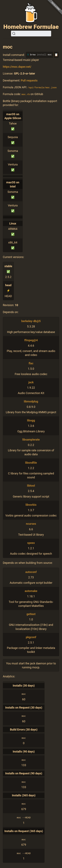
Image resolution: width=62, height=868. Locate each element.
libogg (31, 420)
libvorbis (31, 505)
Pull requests (29, 80)
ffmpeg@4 (31, 340)
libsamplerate (31, 439)
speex (31, 543)
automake (31, 591)
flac (31, 363)
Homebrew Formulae (31, 27)
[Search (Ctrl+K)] (31, 34)
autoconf (31, 572)
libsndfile (31, 462)
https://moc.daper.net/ (17, 67)
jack (31, 382)
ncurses (31, 524)
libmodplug (31, 401)
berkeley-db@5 (31, 321)
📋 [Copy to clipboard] (56, 55)
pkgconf (31, 637)
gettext (31, 614)
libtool (31, 486)
